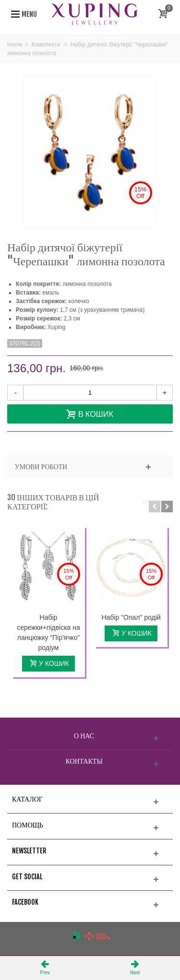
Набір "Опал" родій (131, 617)
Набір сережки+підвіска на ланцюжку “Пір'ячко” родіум (48, 632)
